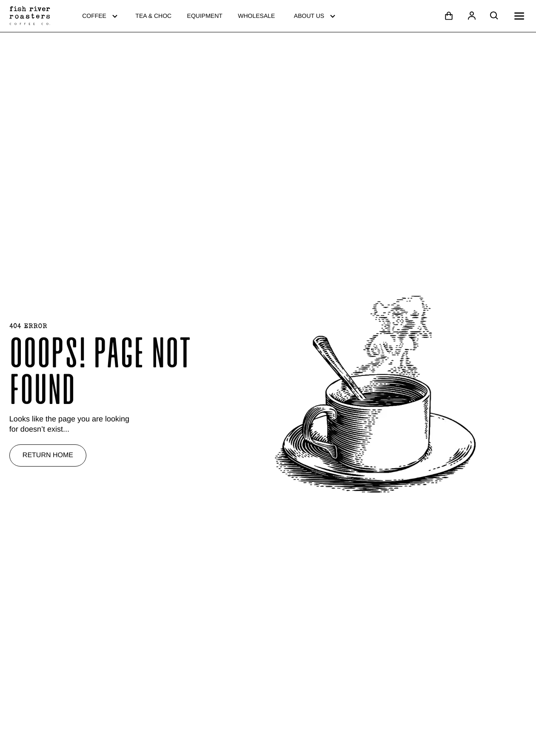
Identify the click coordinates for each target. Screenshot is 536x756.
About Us (316, 16)
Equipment (205, 16)
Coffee (101, 16)
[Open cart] (449, 16)
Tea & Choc (153, 16)
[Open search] (494, 16)
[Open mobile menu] (519, 16)
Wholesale (256, 16)
